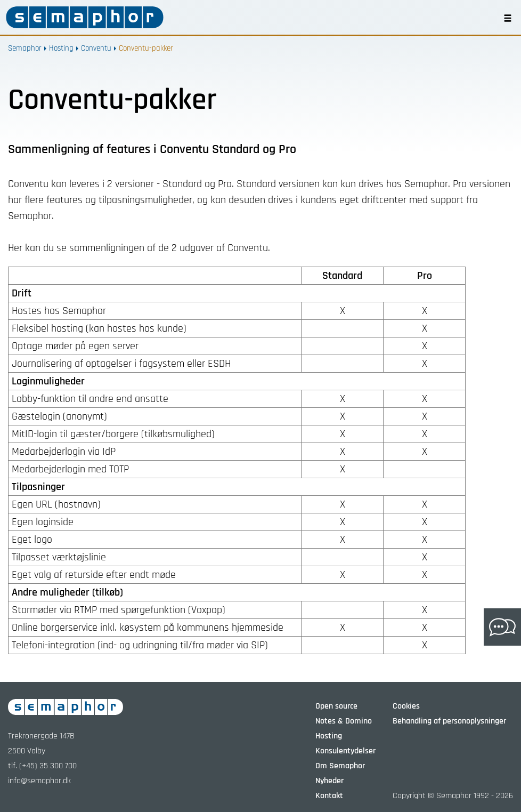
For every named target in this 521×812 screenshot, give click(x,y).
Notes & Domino (344, 721)
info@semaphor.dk (39, 781)
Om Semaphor (340, 766)
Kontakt (329, 796)
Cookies (406, 706)
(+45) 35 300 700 (48, 766)
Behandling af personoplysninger (449, 721)
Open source (336, 706)
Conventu (96, 48)
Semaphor (25, 48)
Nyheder (329, 781)
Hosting (61, 48)
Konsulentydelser (345, 751)
